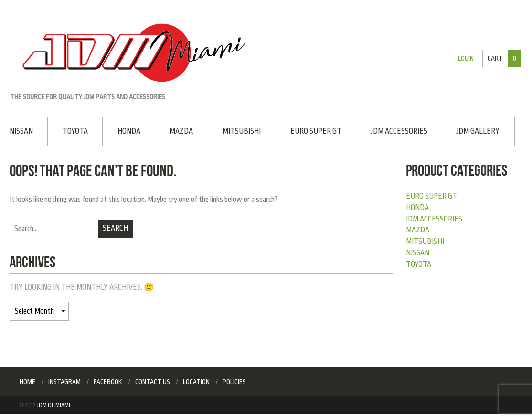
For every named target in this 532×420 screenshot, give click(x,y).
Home (27, 382)
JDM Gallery (478, 131)
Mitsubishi (242, 131)
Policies (234, 382)
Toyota (75, 131)
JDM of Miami (53, 405)
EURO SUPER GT (316, 131)
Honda (129, 131)
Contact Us (153, 382)
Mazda (181, 131)
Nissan (21, 131)
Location (196, 382)
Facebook (108, 382)
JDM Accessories (399, 131)
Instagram (64, 382)
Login (466, 58)
